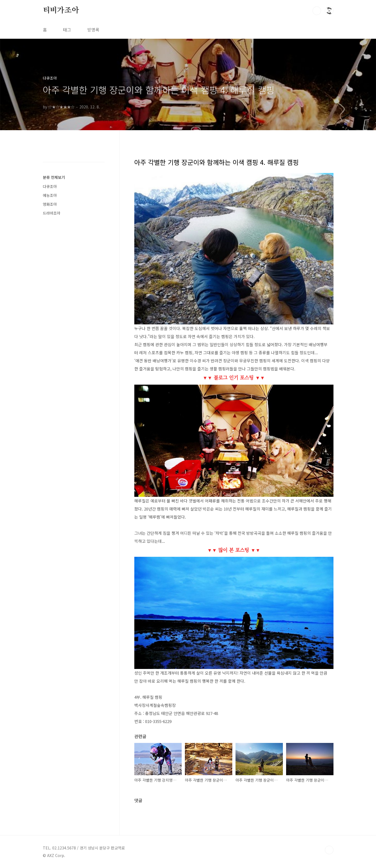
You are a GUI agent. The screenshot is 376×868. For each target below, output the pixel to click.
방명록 (93, 30)
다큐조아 (50, 186)
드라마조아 (52, 213)
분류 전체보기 (54, 177)
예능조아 (50, 195)
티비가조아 (61, 10)
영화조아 (50, 204)
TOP (329, 850)
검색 (317, 11)
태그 (67, 30)
